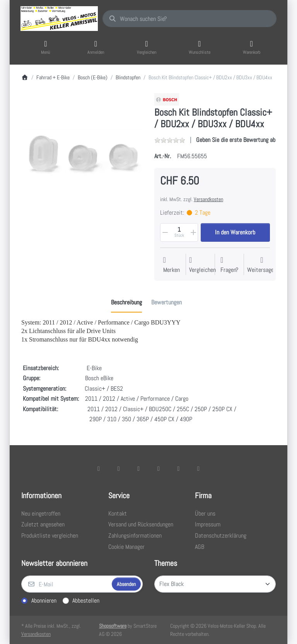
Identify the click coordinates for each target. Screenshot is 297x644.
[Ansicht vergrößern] (82, 154)
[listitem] (82, 154)
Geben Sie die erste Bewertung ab (236, 140)
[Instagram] (138, 468)
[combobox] (189, 19)
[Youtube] (179, 468)
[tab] (126, 303)
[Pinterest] (198, 468)
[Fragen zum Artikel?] (229, 265)
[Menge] (179, 232)
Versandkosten (208, 199)
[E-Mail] (66, 584)
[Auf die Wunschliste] (172, 265)
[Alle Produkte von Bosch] (167, 99)
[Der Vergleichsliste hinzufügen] (202, 265)
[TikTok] (159, 468)
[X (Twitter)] (119, 468)
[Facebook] (99, 468)
